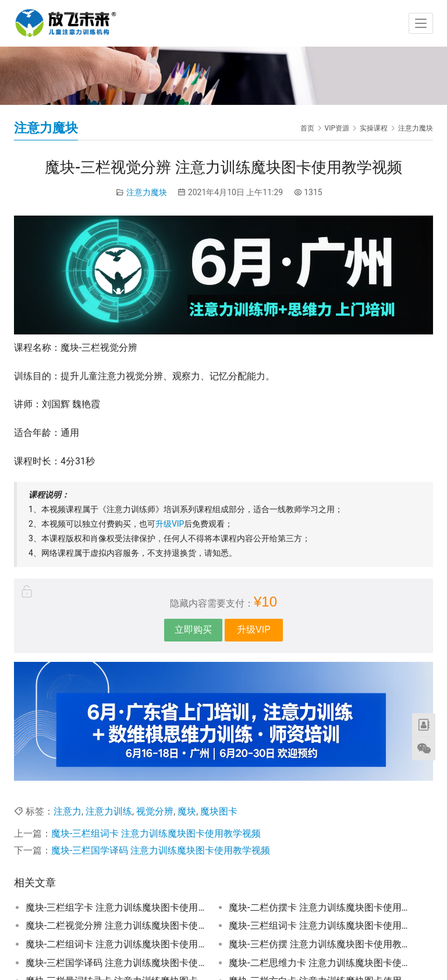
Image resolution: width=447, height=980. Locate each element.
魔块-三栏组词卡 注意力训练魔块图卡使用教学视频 (156, 833)
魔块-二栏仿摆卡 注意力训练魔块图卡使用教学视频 (318, 907)
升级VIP (170, 524)
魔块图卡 (219, 811)
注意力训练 (109, 811)
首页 (307, 128)
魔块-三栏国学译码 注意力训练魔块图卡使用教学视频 (161, 850)
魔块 (187, 811)
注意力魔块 (147, 192)
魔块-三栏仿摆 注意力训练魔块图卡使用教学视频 (318, 944)
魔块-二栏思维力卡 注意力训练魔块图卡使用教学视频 (318, 963)
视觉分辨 (155, 811)
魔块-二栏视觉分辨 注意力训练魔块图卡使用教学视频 (115, 926)
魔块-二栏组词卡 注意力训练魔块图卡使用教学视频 (115, 944)
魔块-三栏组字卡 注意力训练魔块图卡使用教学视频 (115, 907)
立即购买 (193, 630)
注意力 (68, 811)
